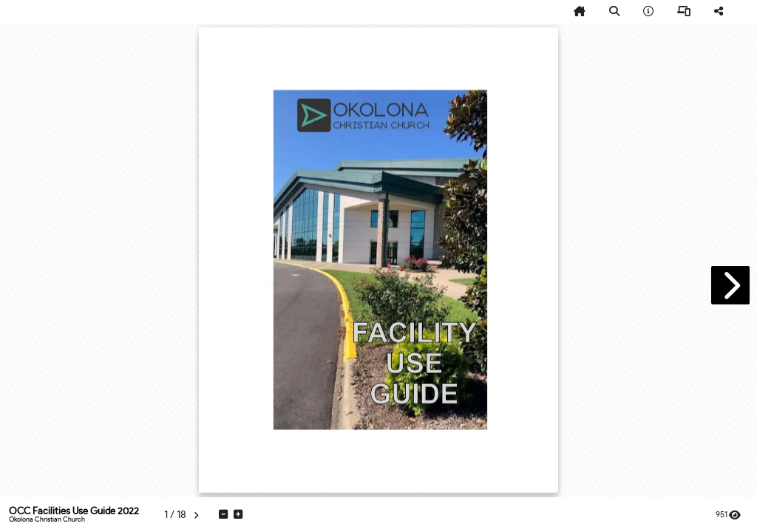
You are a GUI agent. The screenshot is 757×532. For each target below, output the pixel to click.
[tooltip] (580, 12)
